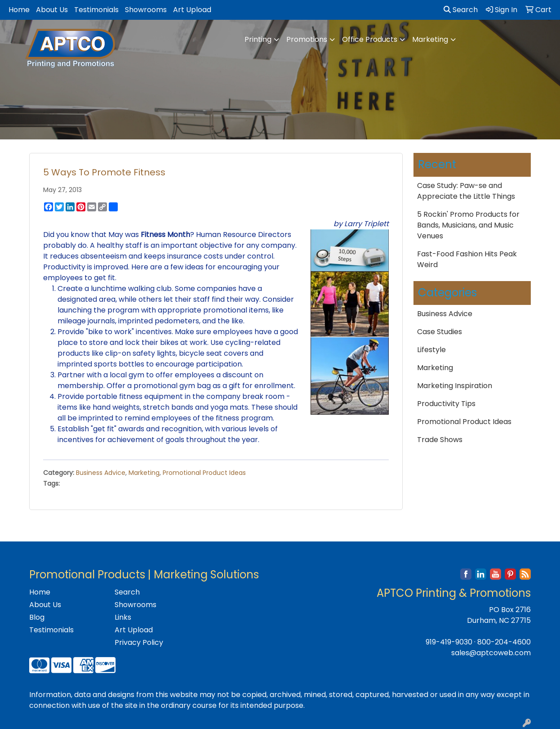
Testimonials (96, 10)
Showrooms (146, 10)
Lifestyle (431, 350)
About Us (52, 10)
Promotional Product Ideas (204, 473)
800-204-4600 (504, 642)
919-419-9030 (449, 642)
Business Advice (101, 473)
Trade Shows (440, 440)
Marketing (430, 39)
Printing (258, 39)
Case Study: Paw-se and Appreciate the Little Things (466, 191)
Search (461, 10)
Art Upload (192, 10)
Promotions (307, 39)
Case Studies (440, 332)
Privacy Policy (139, 642)
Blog (37, 617)
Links (123, 617)
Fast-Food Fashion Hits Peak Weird (467, 259)
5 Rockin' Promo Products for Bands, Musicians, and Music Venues (468, 225)
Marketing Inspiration (455, 386)
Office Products (370, 39)
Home (19, 10)
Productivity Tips (446, 404)
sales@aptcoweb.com (491, 653)
